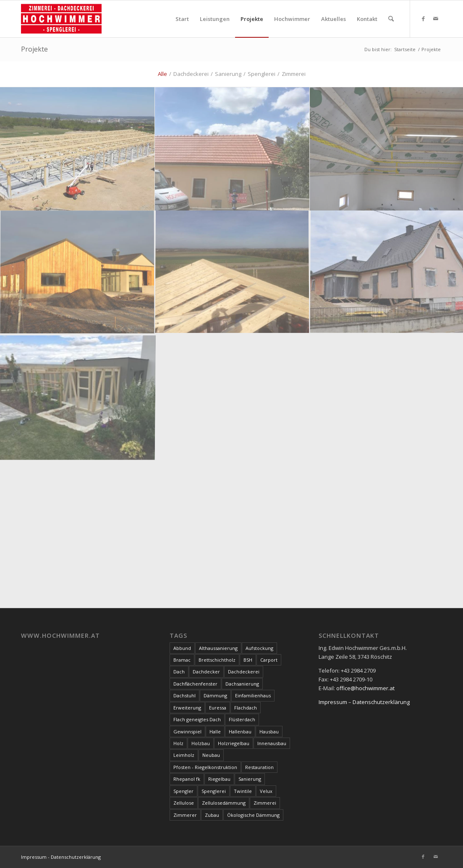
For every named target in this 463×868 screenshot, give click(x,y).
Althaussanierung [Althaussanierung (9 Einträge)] (218, 648)
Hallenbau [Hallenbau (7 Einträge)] (240, 732)
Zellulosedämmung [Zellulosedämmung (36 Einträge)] (224, 803)
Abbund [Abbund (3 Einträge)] (182, 648)
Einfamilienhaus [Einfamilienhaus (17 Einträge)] (253, 695)
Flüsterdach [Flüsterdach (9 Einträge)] (242, 719)
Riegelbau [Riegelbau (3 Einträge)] (219, 779)
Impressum (333, 702)
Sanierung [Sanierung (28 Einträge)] (250, 779)
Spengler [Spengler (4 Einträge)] (183, 791)
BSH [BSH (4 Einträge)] (248, 660)
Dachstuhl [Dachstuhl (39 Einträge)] (184, 695)
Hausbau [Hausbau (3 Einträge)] (269, 732)
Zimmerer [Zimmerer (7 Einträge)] (185, 815)
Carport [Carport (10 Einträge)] (269, 660)
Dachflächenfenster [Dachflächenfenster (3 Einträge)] (195, 684)
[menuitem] (182, 19)
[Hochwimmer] (61, 19)
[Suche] (391, 19)
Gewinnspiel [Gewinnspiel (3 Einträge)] (187, 732)
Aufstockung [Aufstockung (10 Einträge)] (259, 648)
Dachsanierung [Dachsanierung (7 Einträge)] (242, 684)
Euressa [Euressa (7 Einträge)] (218, 708)
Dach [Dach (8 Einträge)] (179, 672)
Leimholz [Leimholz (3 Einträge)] (184, 755)
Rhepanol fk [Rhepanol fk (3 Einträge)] (187, 779)
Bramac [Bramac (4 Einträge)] (182, 660)
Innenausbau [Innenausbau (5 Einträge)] (272, 743)
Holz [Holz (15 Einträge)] (178, 743)
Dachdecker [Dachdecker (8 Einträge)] (206, 672)
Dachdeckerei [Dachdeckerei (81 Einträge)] (244, 672)
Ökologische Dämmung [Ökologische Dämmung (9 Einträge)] (253, 815)
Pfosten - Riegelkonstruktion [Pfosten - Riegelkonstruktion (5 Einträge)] (205, 767)
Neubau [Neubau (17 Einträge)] (211, 755)
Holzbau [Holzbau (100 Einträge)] (201, 743)
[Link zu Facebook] (423, 18)
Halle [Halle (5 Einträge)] (215, 732)
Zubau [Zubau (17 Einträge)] (212, 815)
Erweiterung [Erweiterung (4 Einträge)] (187, 708)
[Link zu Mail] (436, 18)
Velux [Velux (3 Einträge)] (266, 791)
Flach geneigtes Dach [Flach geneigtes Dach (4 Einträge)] (197, 719)
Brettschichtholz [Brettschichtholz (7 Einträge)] (217, 660)
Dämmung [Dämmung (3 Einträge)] (215, 695)
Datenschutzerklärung (381, 702)
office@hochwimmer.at (365, 688)
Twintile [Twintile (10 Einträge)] (243, 791)
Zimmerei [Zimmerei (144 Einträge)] (265, 803)
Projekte (34, 49)
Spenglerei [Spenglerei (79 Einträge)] (214, 791)
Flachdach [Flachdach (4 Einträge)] (246, 708)
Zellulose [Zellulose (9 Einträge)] (184, 803)
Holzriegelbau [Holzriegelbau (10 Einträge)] (234, 743)
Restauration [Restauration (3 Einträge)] (259, 767)
